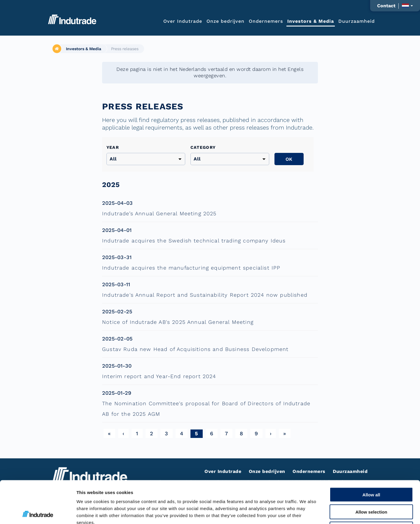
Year (113, 147)
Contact (386, 6)
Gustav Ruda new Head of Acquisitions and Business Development (195, 349)
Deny (371, 487)
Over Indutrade (183, 21)
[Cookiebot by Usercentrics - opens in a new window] (38, 513)
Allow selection (371, 470)
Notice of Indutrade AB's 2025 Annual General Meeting (178, 322)
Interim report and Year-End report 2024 (159, 376)
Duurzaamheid (357, 21)
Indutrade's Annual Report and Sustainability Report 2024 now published (205, 295)
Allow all (371, 452)
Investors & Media (311, 21)
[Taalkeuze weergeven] (407, 6)
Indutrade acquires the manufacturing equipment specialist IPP (191, 268)
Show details (306, 512)
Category (203, 147)
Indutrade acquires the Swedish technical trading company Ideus (194, 241)
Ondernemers (266, 21)
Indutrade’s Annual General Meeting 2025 (159, 213)
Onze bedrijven (225, 21)
